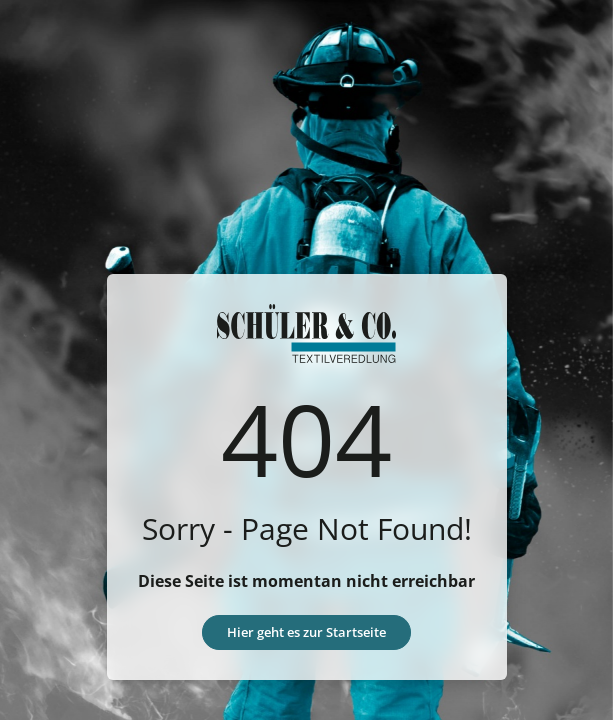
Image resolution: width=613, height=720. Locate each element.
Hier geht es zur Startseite (306, 632)
